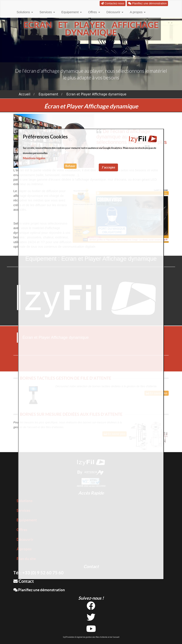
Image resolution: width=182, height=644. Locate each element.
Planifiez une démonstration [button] (147, 3)
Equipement (72, 12)
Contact (24, 581)
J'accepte (108, 167)
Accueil (25, 94)
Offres (94, 12)
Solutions (25, 12)
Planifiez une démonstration (39, 590)
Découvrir (115, 12)
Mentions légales (34, 158)
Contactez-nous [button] (113, 3)
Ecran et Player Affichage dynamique (96, 94)
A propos (138, 12)
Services (47, 12)
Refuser (70, 166)
